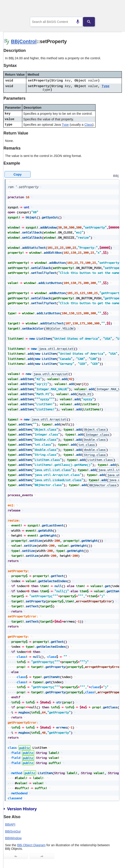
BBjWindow (13, 838)
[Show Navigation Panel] (113, 9)
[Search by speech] (78, 22)
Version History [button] (20, 809)
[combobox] (56, 22)
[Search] (89, 22)
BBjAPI (10, 824)
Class (88, 125)
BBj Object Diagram (31, 845)
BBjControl (24, 41)
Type (106, 86)
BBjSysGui (13, 831)
